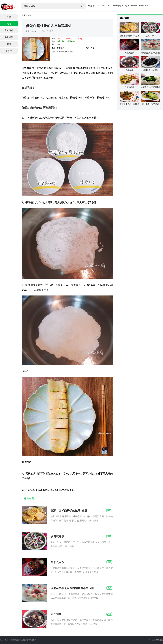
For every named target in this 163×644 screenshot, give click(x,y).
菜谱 (9, 24)
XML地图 (160, 640)
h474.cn (134, 6)
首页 (9, 17)
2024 (104, 6)
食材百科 (9, 30)
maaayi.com (143, 6)
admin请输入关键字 (121, 6)
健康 (9, 44)
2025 (98, 6)
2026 (109, 6)
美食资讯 (9, 37)
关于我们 (152, 640)
